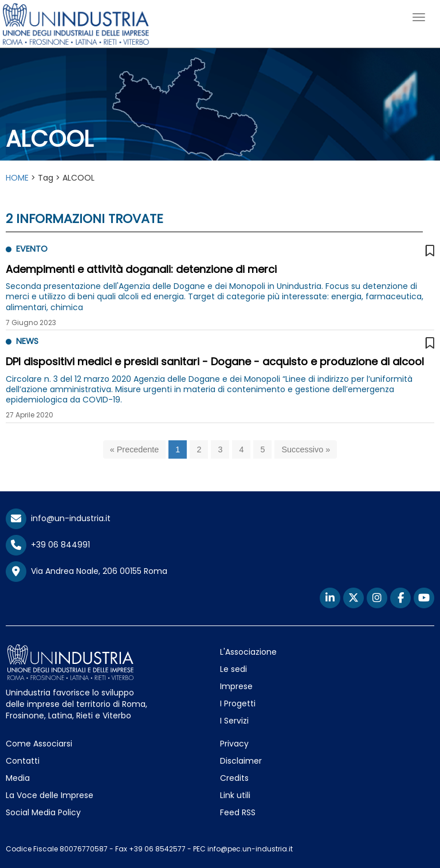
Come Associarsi (39, 744)
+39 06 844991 (48, 545)
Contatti (23, 761)
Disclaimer (241, 761)
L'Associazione (248, 652)
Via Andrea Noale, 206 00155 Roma (87, 572)
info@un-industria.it (58, 518)
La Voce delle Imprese (50, 795)
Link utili (235, 795)
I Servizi (234, 721)
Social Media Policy (43, 812)
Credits (234, 778)
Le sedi (233, 669)
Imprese (236, 686)
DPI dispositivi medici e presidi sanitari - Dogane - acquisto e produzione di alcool (215, 361)
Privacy (234, 744)
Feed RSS (238, 812)
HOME (17, 178)
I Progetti (238, 703)
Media (18, 778)
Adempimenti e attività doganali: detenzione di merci (141, 269)
